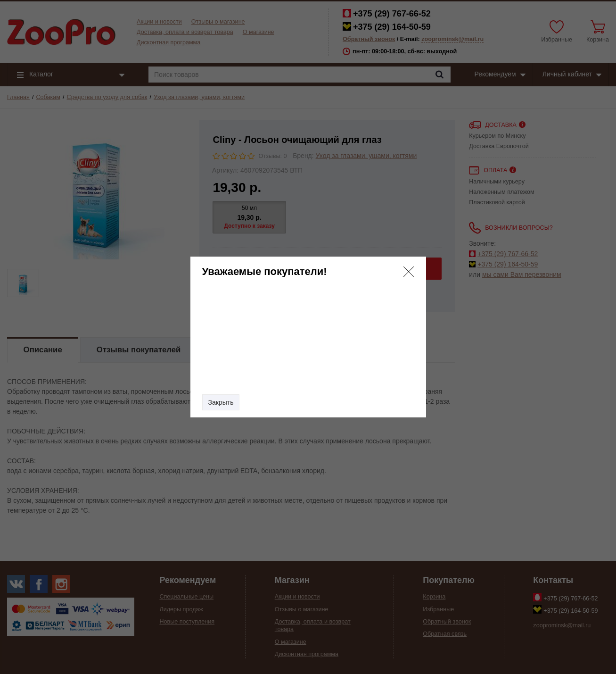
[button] (409, 272)
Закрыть (221, 402)
